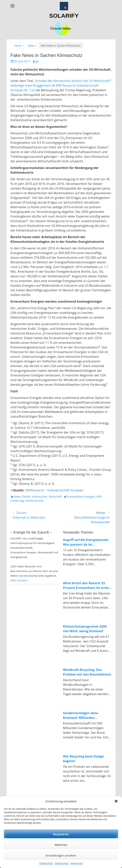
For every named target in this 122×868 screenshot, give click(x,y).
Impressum (77, 863)
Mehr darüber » (20, 580)
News (32, 46)
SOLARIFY (64, 16)
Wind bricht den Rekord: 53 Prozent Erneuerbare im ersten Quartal (87, 585)
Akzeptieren (61, 834)
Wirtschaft (55, 497)
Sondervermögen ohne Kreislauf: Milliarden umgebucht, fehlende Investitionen (81, 715)
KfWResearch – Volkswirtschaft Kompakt (54, 490)
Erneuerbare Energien (81, 497)
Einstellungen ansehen (61, 855)
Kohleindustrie (34, 501)
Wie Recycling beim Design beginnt (84, 759)
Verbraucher (39, 497)
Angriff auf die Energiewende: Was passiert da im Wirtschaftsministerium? (86, 542)
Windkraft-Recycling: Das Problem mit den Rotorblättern (87, 672)
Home (19, 46)
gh (37, 61)
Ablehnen (61, 845)
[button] (116, 801)
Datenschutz (46, 863)
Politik (26, 497)
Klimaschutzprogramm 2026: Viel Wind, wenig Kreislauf (85, 629)
